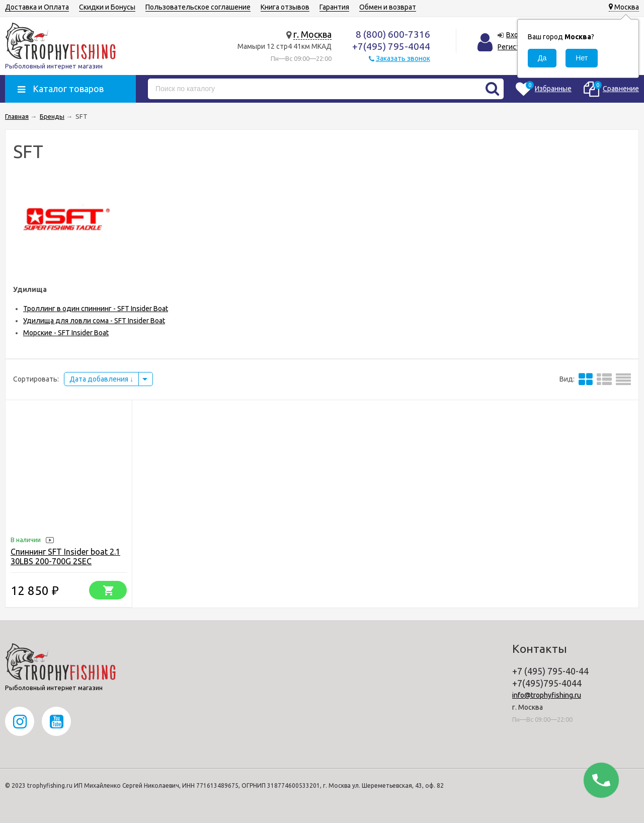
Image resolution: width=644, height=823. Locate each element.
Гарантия (334, 7)
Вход (515, 35)
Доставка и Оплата (37, 7)
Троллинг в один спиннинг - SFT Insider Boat (96, 309)
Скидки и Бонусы (107, 7)
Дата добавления (101, 379)
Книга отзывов (285, 7)
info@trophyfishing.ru (547, 695)
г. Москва (312, 34)
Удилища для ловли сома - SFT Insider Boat (94, 321)
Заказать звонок (403, 58)
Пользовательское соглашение (198, 7)
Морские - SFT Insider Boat (66, 333)
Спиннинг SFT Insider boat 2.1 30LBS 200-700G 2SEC (65, 556)
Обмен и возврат (388, 7)
